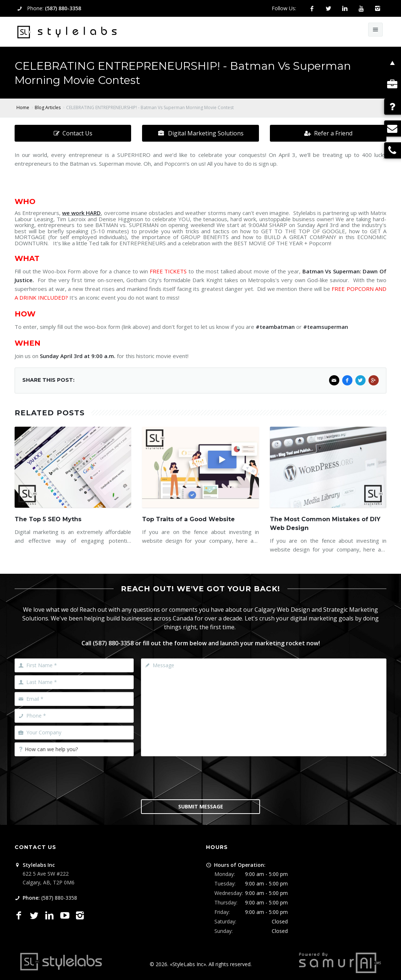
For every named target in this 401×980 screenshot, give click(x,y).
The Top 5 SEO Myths (48, 519)
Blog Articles (48, 107)
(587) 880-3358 (63, 8)
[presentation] (200, 777)
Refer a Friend (328, 133)
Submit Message (201, 806)
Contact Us (73, 133)
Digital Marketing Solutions (200, 133)
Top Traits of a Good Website (188, 519)
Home (23, 107)
